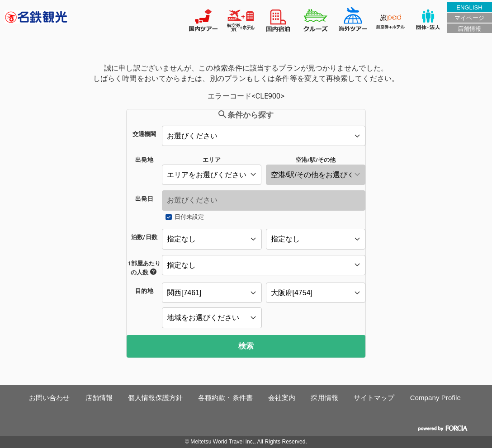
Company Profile (435, 398)
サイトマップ (374, 398)
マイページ (469, 18)
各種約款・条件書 (225, 398)
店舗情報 (469, 29)
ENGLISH (469, 7)
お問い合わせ (50, 398)
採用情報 (324, 398)
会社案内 (282, 398)
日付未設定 (189, 217)
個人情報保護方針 (155, 398)
